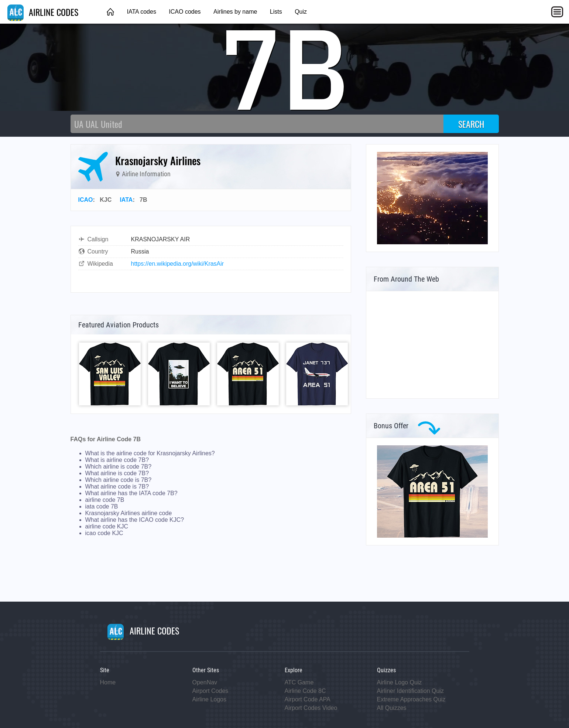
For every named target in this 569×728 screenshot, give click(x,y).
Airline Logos (210, 699)
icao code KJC (104, 533)
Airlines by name (235, 12)
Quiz (301, 12)
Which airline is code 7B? (119, 467)
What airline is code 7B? (117, 473)
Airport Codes (210, 691)
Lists (276, 12)
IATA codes (141, 12)
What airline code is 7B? (117, 487)
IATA (126, 200)
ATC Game (299, 682)
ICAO (86, 200)
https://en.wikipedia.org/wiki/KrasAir (178, 264)
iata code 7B (102, 506)
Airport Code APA (308, 699)
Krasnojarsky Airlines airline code (129, 513)
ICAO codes (185, 12)
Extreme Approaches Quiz (411, 699)
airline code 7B (105, 500)
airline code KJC (107, 526)
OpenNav (205, 682)
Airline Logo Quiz (400, 682)
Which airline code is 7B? (119, 480)
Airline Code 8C (305, 691)
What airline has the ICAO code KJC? (135, 520)
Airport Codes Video (311, 708)
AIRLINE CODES (43, 12)
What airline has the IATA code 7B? (131, 493)
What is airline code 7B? (117, 460)
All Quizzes (392, 708)
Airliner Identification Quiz (410, 691)
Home (108, 682)
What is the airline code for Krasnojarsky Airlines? (150, 453)
